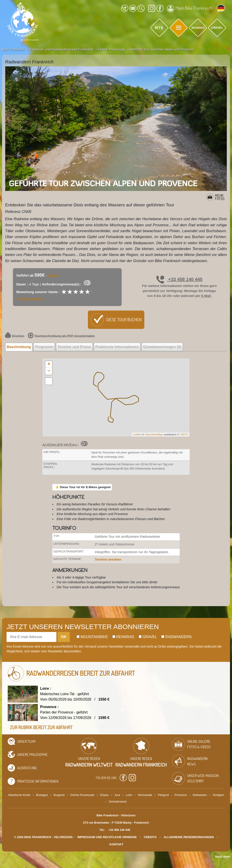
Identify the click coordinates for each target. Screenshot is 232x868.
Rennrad (123, 637)
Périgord (163, 795)
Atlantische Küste (19, 795)
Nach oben (223, 857)
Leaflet (137, 434)
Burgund (59, 795)
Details (53, 275)
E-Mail (206, 296)
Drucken (15, 336)
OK (64, 637)
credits (150, 837)
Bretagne (42, 795)
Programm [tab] (44, 347)
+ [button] (49, 364)
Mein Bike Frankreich (190, 9)
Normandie (145, 795)
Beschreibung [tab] (19, 347)
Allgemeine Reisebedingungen (189, 837)
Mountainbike (92, 637)
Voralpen (218, 795)
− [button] (49, 371)
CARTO (184, 434)
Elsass (104, 795)
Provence (181, 795)
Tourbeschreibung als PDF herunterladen (61, 336)
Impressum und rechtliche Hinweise (107, 837)
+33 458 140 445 (179, 279)
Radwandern (176, 637)
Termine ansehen (108, 559)
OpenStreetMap (154, 434)
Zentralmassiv (118, 802)
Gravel (148, 637)
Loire (129, 795)
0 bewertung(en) (29, 299)
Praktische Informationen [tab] (117, 347)
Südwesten (200, 795)
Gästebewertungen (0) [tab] (162, 347)
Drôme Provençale (82, 795)
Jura (117, 795)
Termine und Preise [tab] (74, 347)
